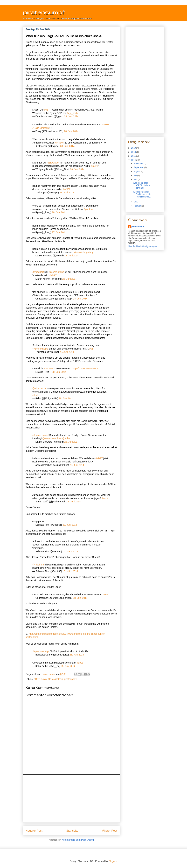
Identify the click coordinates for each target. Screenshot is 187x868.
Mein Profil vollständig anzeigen (143, 246)
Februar (137, 206)
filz (49, 679)
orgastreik (57, 679)
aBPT (37, 679)
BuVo (44, 679)
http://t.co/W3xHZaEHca (85, 368)
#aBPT (48, 110)
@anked (37, 395)
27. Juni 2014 (59, 232)
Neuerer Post (34, 831)
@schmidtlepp (56, 272)
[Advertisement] (71, 798)
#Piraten (44, 128)
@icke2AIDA (39, 388)
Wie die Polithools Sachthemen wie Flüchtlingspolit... (142, 194)
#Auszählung (81, 252)
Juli (135, 175)
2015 (134, 156)
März (136, 202)
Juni (136, 180)
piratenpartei (71, 679)
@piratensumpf (41, 435)
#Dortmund (49, 368)
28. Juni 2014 (71, 116)
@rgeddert (38, 272)
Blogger (113, 861)
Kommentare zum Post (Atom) (78, 840)
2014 (134, 160)
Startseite (72, 831)
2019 (134, 148)
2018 (134, 152)
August (137, 172)
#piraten (88, 209)
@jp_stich (72, 113)
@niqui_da (38, 565)
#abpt (91, 252)
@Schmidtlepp (40, 349)
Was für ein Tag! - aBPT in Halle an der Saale (142, 185)
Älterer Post (110, 831)
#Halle (36, 128)
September (139, 167)
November (139, 163)
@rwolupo (53, 163)
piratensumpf (44, 12)
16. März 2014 (70, 551)
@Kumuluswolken (52, 438)
